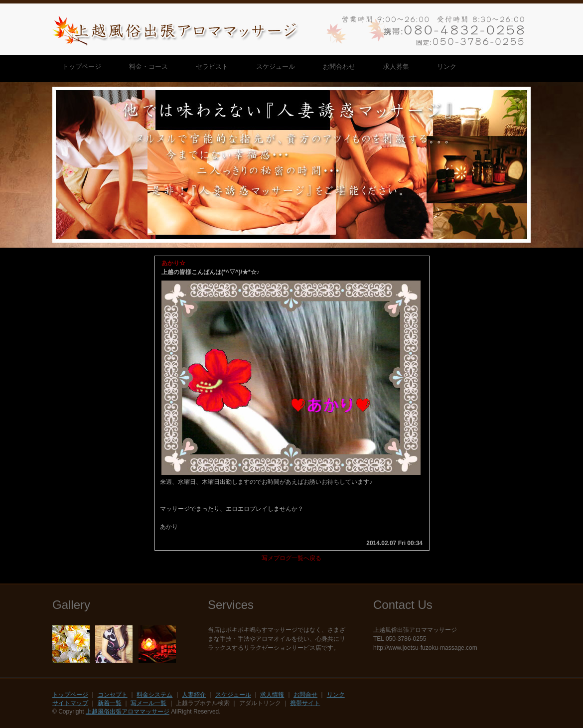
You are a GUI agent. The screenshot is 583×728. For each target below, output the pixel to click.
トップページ (70, 695)
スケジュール (233, 695)
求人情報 (272, 695)
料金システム (154, 695)
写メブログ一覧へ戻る (291, 558)
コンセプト (113, 695)
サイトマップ (70, 703)
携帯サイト (305, 703)
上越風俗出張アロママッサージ (128, 712)
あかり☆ (173, 263)
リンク (336, 695)
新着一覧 (110, 703)
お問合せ (305, 695)
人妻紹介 (194, 695)
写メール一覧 (148, 703)
